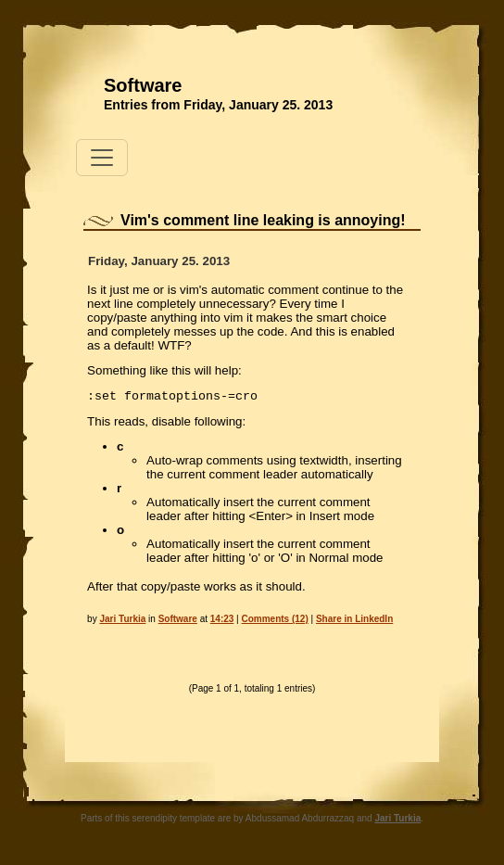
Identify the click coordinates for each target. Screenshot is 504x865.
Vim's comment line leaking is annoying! (263, 220)
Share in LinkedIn (354, 619)
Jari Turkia (122, 619)
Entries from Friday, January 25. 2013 (218, 105)
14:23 (222, 619)
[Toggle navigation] (102, 158)
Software (143, 85)
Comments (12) (275, 619)
